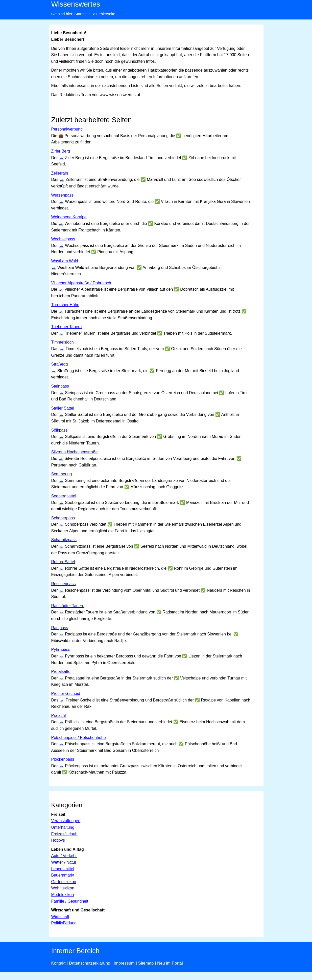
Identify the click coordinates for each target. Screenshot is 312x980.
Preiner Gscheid (66, 694)
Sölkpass (59, 430)
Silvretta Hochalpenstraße (75, 452)
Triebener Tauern (67, 327)
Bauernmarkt (63, 875)
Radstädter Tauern (68, 606)
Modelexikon (63, 895)
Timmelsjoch (63, 342)
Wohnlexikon (63, 888)
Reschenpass (64, 584)
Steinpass (60, 386)
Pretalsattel (61, 672)
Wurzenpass (63, 195)
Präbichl (59, 716)
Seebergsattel (64, 496)
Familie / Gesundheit (70, 901)
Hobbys (58, 840)
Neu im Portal (170, 963)
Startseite (83, 14)
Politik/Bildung (64, 923)
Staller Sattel (63, 408)
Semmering (62, 474)
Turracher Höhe (65, 305)
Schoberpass (63, 518)
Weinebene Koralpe (69, 217)
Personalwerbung (67, 129)
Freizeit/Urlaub (64, 834)
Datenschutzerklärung (90, 963)
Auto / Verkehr (64, 856)
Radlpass (60, 628)
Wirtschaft (60, 917)
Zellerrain (60, 173)
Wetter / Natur (64, 862)
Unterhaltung (63, 827)
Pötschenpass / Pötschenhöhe (79, 738)
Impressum (124, 963)
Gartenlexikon (64, 882)
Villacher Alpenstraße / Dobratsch (81, 283)
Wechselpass (63, 239)
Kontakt (58, 963)
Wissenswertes (76, 4)
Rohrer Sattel (63, 562)
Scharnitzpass (64, 540)
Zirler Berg (61, 151)
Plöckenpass (63, 759)
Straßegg (60, 364)
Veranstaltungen (66, 821)
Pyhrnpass (61, 649)
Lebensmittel (63, 869)
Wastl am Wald (65, 261)
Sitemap (146, 963)
